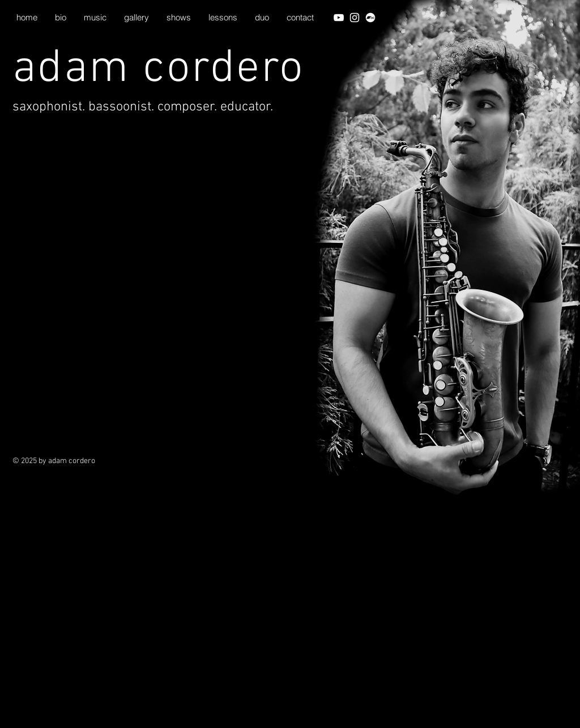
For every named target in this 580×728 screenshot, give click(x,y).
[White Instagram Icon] (355, 18)
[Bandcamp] (370, 18)
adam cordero (159, 69)
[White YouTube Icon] (339, 18)
